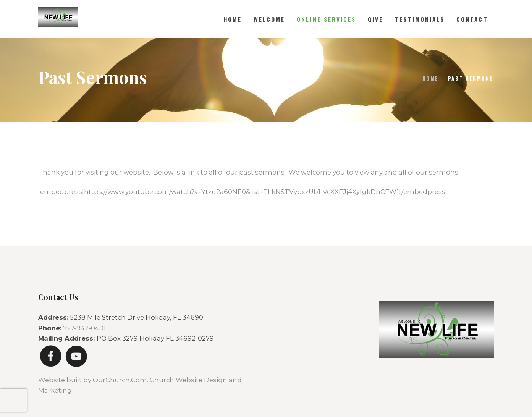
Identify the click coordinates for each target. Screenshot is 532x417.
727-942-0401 (84, 328)
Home (430, 78)
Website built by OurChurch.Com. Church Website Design (133, 380)
